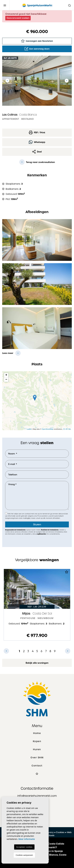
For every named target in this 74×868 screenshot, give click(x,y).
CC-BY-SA (67, 429)
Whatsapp (37, 142)
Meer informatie (27, 839)
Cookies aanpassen (24, 855)
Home (37, 733)
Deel (37, 152)
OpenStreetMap (47, 429)
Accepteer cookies (24, 847)
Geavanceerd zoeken (18, 18)
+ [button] (6, 375)
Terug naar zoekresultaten (37, 162)
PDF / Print (37, 132)
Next (67, 81)
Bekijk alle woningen (37, 663)
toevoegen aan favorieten (37, 41)
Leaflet (29, 429)
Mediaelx (50, 835)
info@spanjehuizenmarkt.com (37, 796)
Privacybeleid (43, 516)
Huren (37, 749)
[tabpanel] (37, 605)
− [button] (6, 380)
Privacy (50, 832)
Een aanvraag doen (37, 49)
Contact (37, 766)
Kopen (37, 741)
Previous (7, 81)
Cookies (60, 832)
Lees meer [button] (8, 353)
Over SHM (37, 758)
